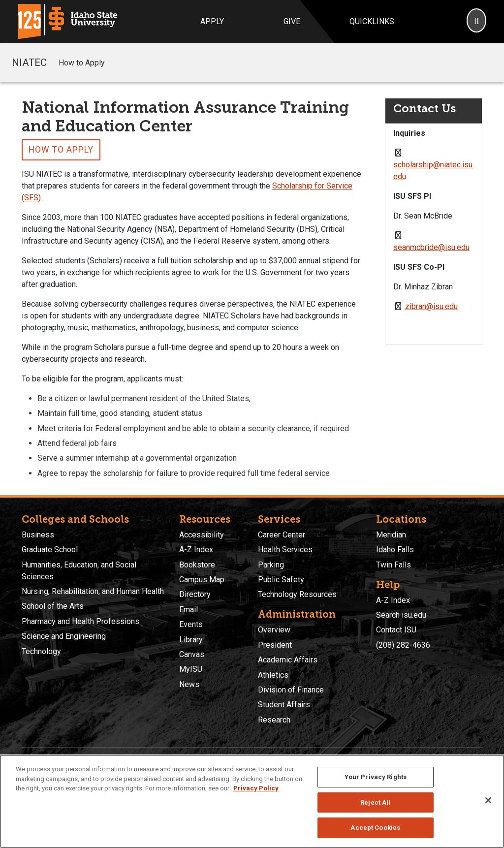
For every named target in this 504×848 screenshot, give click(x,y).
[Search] (476, 22)
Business (38, 535)
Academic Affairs (288, 660)
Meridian (391, 535)
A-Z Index (196, 550)
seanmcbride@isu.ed (429, 247)
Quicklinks (372, 21)
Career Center (282, 535)
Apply (212, 21)
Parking (271, 565)
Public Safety (281, 580)
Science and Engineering (64, 636)
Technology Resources (297, 594)
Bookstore (197, 565)
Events (191, 624)
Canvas (192, 654)
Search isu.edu (401, 615)
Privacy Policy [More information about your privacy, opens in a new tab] (256, 788)
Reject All (375, 802)
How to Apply (82, 63)
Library (191, 640)
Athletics (273, 675)
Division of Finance (291, 690)
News (189, 684)
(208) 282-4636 (403, 645)
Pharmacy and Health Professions (80, 621)
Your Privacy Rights (376, 777)
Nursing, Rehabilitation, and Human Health (93, 591)
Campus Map (202, 580)
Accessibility (202, 535)
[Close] (488, 800)
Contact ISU (396, 630)
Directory (195, 594)
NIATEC (29, 63)
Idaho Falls (395, 550)
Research (274, 720)
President (275, 645)
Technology (41, 651)
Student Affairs (284, 705)
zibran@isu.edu (431, 306)
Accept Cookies (375, 828)
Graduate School (50, 550)
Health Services (285, 550)
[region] (252, 801)
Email (189, 610)
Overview (274, 630)
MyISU (191, 669)
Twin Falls (394, 565)
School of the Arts (53, 606)
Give (292, 21)
